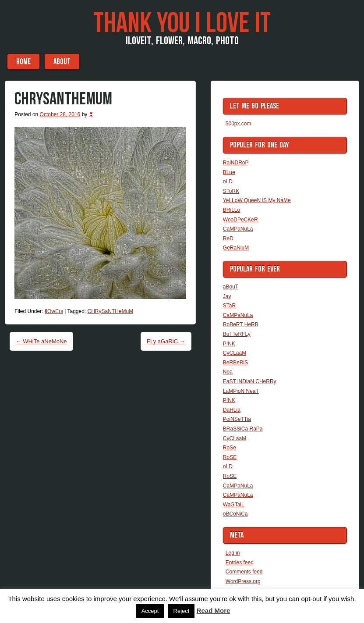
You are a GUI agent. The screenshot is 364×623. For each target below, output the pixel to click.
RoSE (230, 457)
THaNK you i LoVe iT (182, 23)
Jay (227, 296)
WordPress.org (243, 581)
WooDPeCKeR (240, 220)
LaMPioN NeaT (241, 391)
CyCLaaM (235, 353)
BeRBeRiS (235, 363)
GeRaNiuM (236, 248)
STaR (229, 306)
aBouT (62, 62)
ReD (228, 239)
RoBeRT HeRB (241, 324)
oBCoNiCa (235, 514)
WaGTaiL (234, 505)
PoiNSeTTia (237, 419)
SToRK (231, 191)
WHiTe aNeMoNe (41, 341)
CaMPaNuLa (238, 229)
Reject (182, 611)
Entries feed (240, 562)
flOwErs (54, 311)
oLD (228, 182)
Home (23, 62)
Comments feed (244, 572)
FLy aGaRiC (166, 341)
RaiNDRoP (236, 163)
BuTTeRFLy (237, 334)
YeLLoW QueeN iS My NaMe (257, 200)
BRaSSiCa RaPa (243, 429)
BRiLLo (231, 210)
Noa (228, 372)
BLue (229, 172)
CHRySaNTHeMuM (111, 311)
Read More (214, 611)
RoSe (230, 448)
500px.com (239, 124)
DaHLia (232, 410)
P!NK (229, 344)
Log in (233, 553)
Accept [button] (150, 611)
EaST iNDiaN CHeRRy (250, 381)
